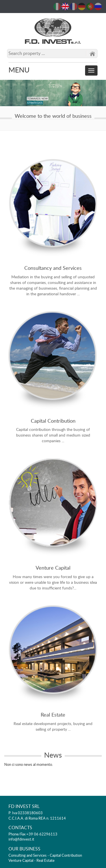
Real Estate (53, 715)
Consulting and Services (28, 856)
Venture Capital (53, 568)
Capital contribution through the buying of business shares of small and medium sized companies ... (53, 435)
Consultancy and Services (53, 268)
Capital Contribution (53, 421)
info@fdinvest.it (21, 840)
